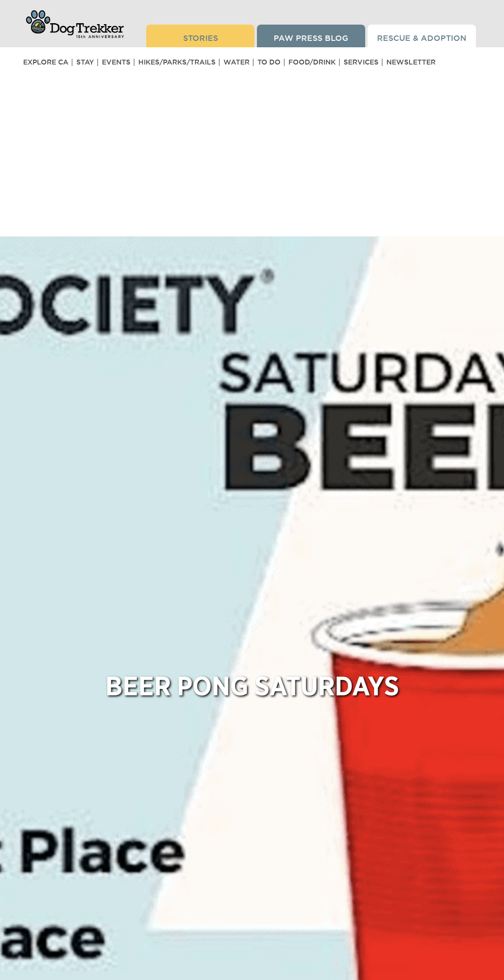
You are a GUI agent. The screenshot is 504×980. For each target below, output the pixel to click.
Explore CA (46, 62)
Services (361, 62)
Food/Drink (312, 62)
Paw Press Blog (311, 38)
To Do (269, 62)
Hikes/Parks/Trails (177, 62)
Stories (201, 38)
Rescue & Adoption (422, 38)
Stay (85, 62)
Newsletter (411, 62)
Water (236, 62)
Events (116, 62)
